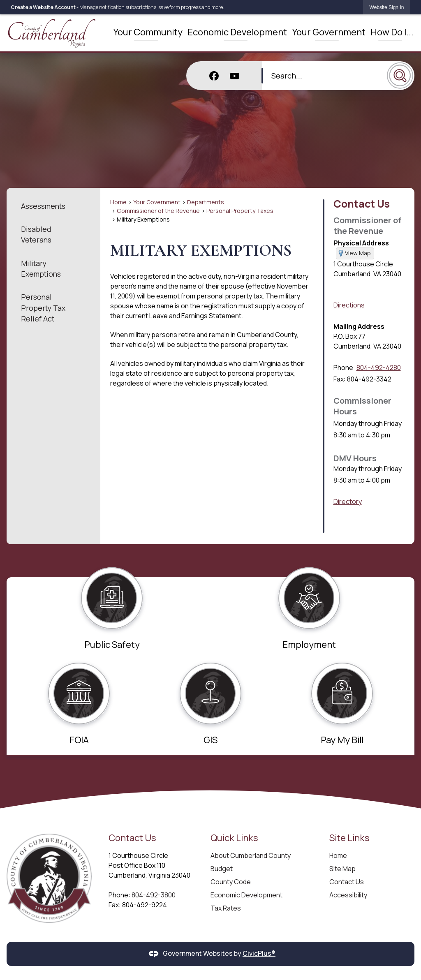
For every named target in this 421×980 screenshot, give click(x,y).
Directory (348, 499)
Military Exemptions (41, 265)
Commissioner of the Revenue (158, 207)
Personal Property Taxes (240, 207)
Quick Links (234, 834)
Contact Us (362, 200)
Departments (206, 199)
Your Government (157, 199)
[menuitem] (146, 31)
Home (118, 199)
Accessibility (348, 892)
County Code (231, 878)
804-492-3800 (154, 892)
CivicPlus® (259, 950)
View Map (358, 250)
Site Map (342, 865)
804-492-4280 (379, 365)
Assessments (43, 203)
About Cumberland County (251, 852)
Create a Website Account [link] (43, 7)
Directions (349, 302)
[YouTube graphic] (235, 71)
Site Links (349, 834)
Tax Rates (226, 905)
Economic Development (246, 892)
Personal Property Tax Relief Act (43, 305)
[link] (387, 7)
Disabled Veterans (36, 231)
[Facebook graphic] (214, 71)
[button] (400, 71)
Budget (222, 865)
